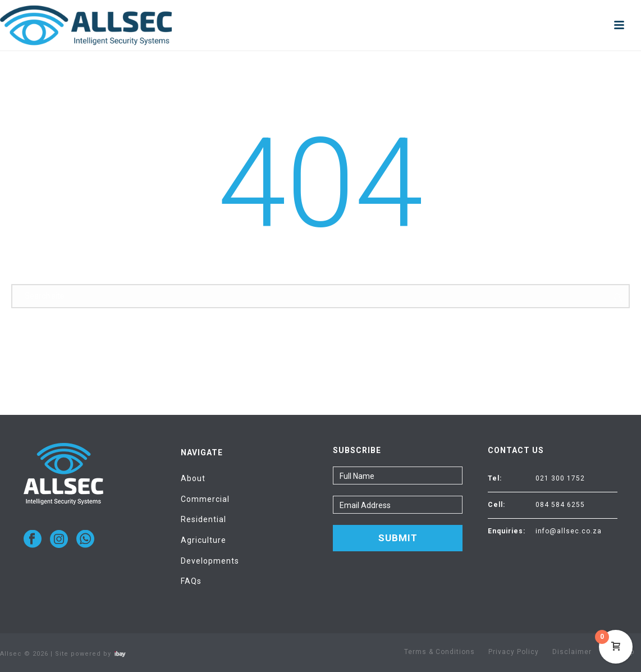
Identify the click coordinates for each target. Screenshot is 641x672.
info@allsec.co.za (569, 531)
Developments (210, 561)
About (193, 478)
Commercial (205, 499)
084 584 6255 (560, 505)
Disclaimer (572, 652)
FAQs (191, 581)
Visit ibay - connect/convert (120, 654)
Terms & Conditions (439, 652)
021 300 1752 (560, 478)
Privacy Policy (514, 652)
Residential (203, 519)
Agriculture (203, 540)
